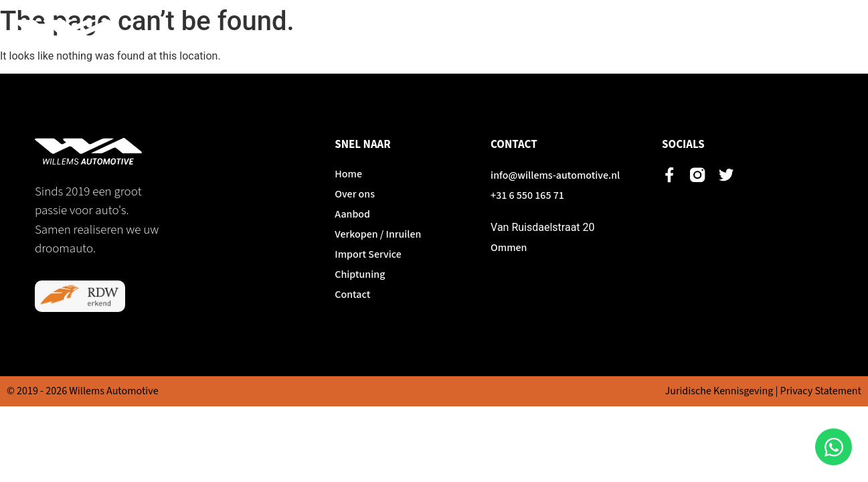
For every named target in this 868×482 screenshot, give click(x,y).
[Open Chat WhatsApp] (834, 447)
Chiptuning (753, 33)
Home (348, 33)
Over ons (409, 33)
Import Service (667, 33)
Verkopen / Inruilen (562, 33)
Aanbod (474, 33)
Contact (823, 33)
